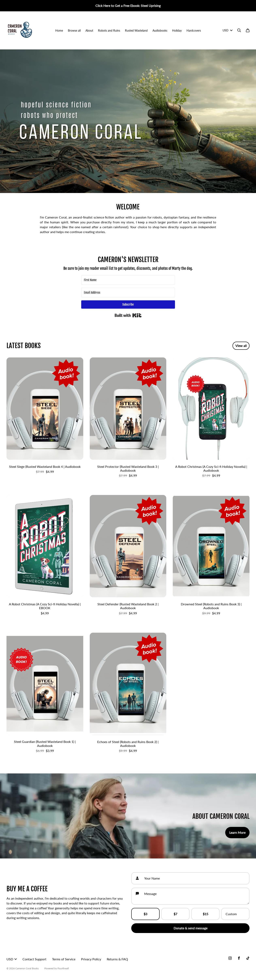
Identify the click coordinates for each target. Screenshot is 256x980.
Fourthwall (63, 968)
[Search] (239, 30)
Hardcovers (194, 30)
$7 (175, 914)
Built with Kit (128, 315)
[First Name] (128, 280)
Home (59, 30)
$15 (205, 914)
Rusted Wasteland (136, 30)
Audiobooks (160, 30)
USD (228, 30)
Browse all (74, 30)
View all (241, 346)
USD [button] (12, 959)
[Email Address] (128, 293)
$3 (145, 914)
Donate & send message (190, 928)
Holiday (177, 30)
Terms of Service (64, 959)
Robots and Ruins (109, 30)
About (89, 30)
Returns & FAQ (117, 959)
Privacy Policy (91, 959)
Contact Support (34, 959)
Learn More (237, 832)
